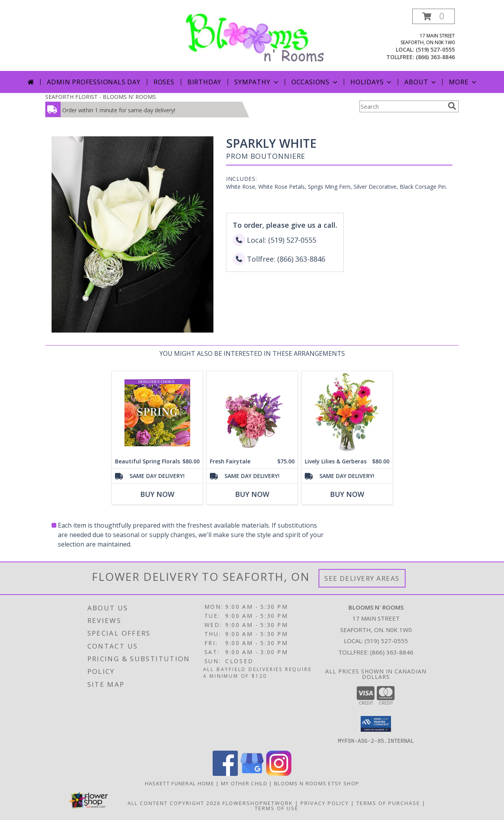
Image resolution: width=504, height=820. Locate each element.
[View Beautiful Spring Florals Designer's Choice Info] (157, 413)
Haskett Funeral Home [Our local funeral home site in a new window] (180, 783)
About (421, 82)
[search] (452, 106)
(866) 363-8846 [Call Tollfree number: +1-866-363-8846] (392, 652)
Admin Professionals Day (94, 82)
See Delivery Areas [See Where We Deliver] (362, 578)
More (463, 82)
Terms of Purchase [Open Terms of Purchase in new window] (388, 803)
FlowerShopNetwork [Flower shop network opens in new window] (258, 803)
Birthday (204, 82)
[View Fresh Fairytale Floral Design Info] (252, 413)
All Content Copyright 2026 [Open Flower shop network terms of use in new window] (174, 803)
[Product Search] (402, 106)
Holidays (372, 82)
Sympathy (257, 82)
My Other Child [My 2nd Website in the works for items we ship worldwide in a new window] (245, 783)
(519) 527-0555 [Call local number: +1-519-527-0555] (435, 49)
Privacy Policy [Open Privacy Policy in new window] (325, 803)
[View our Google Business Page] (252, 773)
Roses (164, 82)
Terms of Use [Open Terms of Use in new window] (277, 808)
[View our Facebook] (225, 773)
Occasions (315, 82)
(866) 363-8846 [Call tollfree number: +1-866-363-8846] (435, 57)
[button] (434, 16)
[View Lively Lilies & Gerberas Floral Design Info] (347, 413)
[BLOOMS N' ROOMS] (255, 37)
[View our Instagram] (279, 773)
